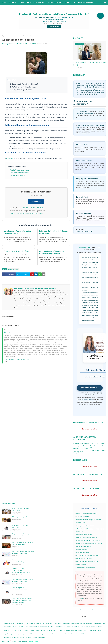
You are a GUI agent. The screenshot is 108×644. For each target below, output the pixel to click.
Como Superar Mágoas (17, 176)
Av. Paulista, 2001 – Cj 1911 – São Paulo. (31, 208)
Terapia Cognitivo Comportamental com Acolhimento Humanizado (21, 570)
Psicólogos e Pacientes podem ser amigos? (37, 627)
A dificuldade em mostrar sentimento (20, 509)
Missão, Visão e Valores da (85, 555)
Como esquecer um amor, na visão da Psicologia (22, 561)
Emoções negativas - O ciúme (16, 251)
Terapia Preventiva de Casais (19, 170)
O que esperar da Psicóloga (81, 446)
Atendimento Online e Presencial (96, 377)
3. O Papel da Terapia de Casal (21, 90)
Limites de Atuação (82, 549)
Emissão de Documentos (84, 534)
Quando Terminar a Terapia (98, 450)
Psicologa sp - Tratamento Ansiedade (14, 637)
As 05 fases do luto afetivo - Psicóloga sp (21, 526)
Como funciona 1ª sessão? (98, 443)
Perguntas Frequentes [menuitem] (24, 7)
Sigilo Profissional (82, 565)
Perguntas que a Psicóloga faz (98, 447)
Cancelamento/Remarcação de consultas (89, 520)
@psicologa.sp (8, 332)
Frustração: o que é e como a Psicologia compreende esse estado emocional (22, 600)
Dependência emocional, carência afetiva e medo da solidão (62, 623)
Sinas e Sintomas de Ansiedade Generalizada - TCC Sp (70, 634)
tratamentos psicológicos (84, 113)
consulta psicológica (87, 399)
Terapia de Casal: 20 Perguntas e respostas (71, 630)
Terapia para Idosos (83, 161)
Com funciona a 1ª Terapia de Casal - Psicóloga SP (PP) (52, 252)
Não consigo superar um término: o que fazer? (92, 623)
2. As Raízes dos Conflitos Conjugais (23, 87)
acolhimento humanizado (92, 260)
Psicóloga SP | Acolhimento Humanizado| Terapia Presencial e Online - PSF (54, 14)
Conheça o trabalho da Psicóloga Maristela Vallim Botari (27, 214)
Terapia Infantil (82, 197)
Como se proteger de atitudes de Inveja (91, 627)
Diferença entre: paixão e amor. (23, 517)
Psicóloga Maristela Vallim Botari (47, 17)
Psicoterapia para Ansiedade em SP (35, 637)
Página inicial (6, 36)
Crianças (45, 22)
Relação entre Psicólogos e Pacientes (88, 562)
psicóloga (94, 257)
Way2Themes (17, 641)
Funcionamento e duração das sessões (88, 540)
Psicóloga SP (85, 248)
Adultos (64, 22)
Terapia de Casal (82, 145)
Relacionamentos (15, 36)
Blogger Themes (34, 641)
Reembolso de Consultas (84, 559)
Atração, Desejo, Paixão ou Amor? (93, 630)
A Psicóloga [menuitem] (25, 2)
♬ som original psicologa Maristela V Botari (17, 360)
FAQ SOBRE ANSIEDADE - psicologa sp (14, 623)
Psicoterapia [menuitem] (38, 2)
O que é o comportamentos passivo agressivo (16, 634)
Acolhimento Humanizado (81, 443)
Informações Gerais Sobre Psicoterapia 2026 (89, 64)
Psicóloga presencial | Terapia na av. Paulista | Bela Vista (23, 552)
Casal (57, 22)
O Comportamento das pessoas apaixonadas (42, 634)
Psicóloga (10, 158)
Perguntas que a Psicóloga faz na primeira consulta (23, 535)
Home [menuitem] (4, 2)
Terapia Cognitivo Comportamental (79, 452)
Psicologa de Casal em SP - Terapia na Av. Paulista (54, 232)
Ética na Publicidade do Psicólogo (87, 537)
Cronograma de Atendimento (85, 526)
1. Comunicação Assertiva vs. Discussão (24, 84)
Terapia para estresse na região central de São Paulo (65, 627)
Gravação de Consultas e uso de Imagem (89, 543)
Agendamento (54, 27)
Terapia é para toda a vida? (84, 231)
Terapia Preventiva (84, 213)
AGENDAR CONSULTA (90, 388)
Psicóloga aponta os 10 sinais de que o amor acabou (23, 543)
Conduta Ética (81, 523)
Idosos (52, 22)
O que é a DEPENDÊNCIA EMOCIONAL (14, 627)
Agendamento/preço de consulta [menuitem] (59, 2)
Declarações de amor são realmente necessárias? (44, 630)
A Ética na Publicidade (83, 517)
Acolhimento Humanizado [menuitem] (84, 2)
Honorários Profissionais (84, 546)
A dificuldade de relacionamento (35, 623)
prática (83, 275)
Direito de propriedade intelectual (86, 514)
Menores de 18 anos (83, 552)
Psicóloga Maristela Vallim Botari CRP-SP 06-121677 (19, 44)
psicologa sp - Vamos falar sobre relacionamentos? (17, 232)
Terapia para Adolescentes (87, 179)
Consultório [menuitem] (13, 2)
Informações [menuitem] (8, 7)
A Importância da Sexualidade (20, 173)
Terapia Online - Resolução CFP (86, 568)
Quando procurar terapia (81, 448)
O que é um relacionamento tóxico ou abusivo (16, 630)
